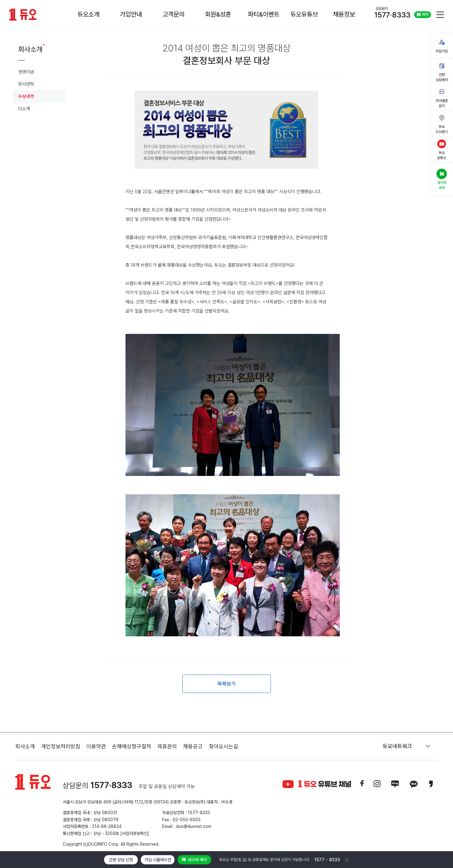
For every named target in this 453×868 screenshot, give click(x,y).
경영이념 (26, 72)
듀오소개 (88, 14)
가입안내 (131, 14)
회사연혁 (26, 84)
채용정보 (344, 14)
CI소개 (24, 109)
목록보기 (226, 684)
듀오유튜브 (304, 14)
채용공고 (193, 746)
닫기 (347, 860)
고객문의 (174, 14)
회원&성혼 (218, 14)
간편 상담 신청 (121, 860)
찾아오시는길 (223, 746)
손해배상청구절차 (132, 746)
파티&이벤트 (264, 14)
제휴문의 (167, 746)
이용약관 (96, 746)
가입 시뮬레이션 (158, 860)
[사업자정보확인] (135, 833)
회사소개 (25, 746)
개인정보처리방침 (61, 746)
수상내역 (26, 96)
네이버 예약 (195, 860)
